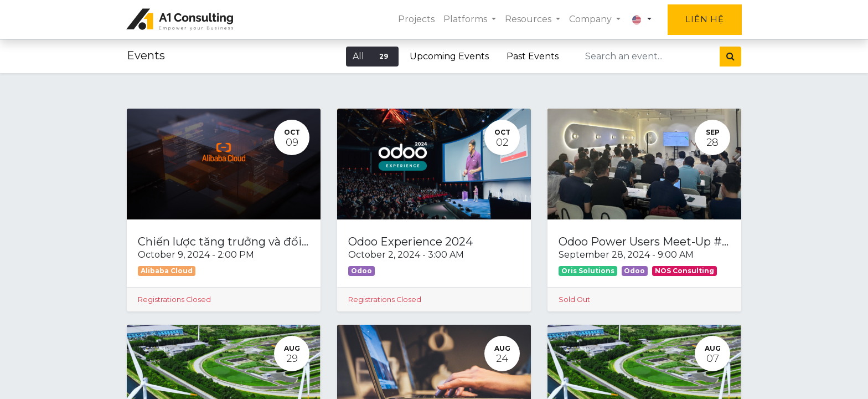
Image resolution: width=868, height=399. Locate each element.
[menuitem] (416, 19)
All (372, 56)
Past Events (533, 56)
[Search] (730, 57)
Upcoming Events (449, 56)
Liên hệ (704, 19)
